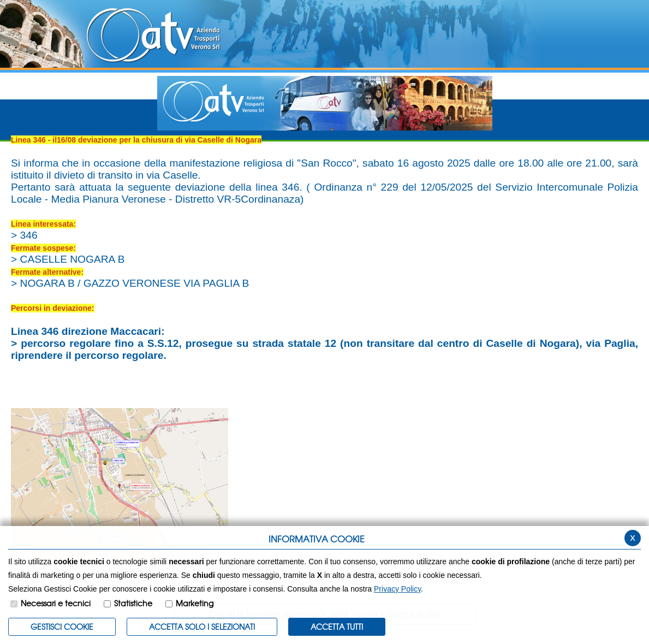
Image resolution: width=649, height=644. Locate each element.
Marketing (195, 603)
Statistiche (133, 603)
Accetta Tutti (337, 627)
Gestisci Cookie (62, 627)
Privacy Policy (397, 589)
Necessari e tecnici (56, 603)
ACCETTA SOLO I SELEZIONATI (202, 627)
